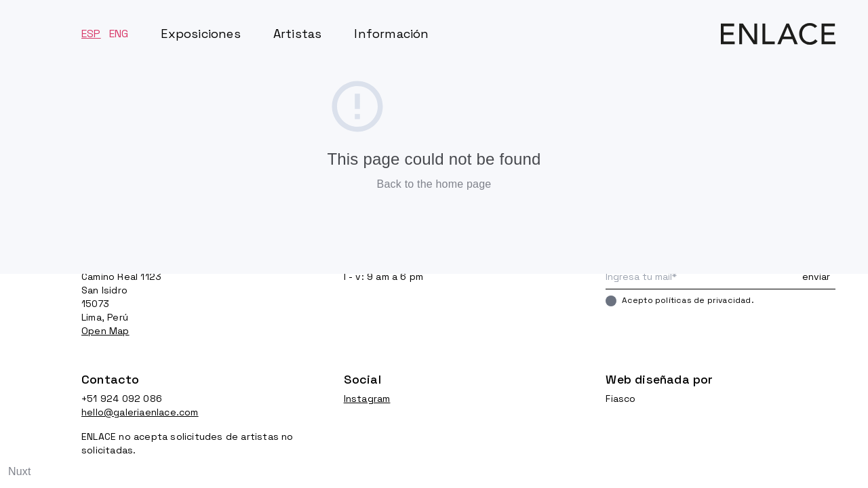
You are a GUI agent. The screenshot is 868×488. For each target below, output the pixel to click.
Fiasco (620, 399)
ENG (119, 34)
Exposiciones (200, 34)
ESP (91, 34)
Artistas (298, 34)
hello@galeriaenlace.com (140, 412)
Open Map (105, 331)
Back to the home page (434, 184)
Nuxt (20, 471)
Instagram (367, 399)
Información (391, 34)
